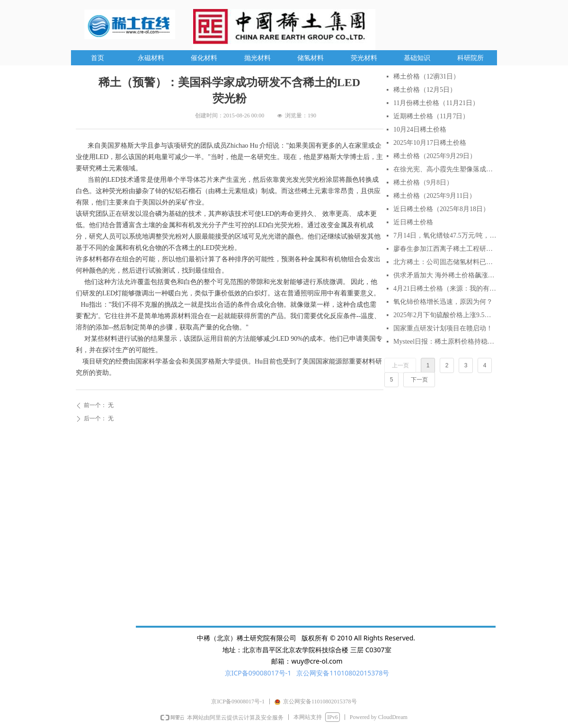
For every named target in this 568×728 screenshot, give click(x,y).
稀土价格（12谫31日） (426, 76)
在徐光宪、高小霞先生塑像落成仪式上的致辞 (445, 169)
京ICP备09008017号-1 (258, 673)
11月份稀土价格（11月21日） (436, 103)
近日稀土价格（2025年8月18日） (441, 209)
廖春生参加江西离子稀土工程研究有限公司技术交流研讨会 (445, 249)
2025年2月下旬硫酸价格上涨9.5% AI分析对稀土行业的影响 (445, 315)
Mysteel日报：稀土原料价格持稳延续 (445, 342)
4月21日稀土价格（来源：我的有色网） (445, 289)
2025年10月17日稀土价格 (430, 143)
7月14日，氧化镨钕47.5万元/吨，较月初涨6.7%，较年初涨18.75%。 (445, 235)
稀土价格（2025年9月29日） (435, 156)
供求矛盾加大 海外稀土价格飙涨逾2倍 (445, 275)
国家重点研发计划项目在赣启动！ (443, 328)
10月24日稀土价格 (420, 129)
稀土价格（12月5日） (425, 90)
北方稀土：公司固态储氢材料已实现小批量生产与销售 (445, 262)
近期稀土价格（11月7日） (431, 116)
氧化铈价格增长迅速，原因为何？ (443, 302)
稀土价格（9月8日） (423, 182)
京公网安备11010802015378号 (343, 673)
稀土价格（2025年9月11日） (435, 196)
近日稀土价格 (413, 222)
